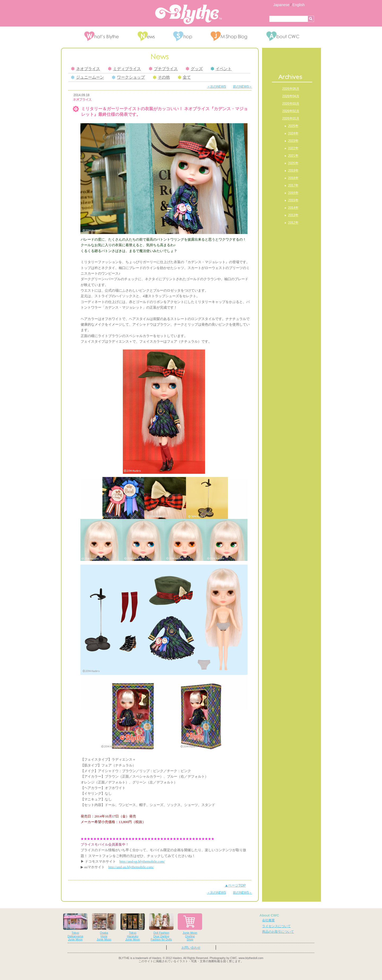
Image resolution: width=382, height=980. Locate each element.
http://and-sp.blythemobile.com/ (142, 861)
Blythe (188, 14)
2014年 (293, 208)
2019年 (293, 171)
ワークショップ (128, 77)
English (298, 5)
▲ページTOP (235, 885)
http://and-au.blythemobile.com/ (131, 867)
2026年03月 (291, 104)
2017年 (293, 185)
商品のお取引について (278, 932)
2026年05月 (291, 89)
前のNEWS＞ (242, 87)
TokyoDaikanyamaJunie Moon (75, 927)
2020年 (293, 163)
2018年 (293, 178)
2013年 (293, 215)
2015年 (293, 200)
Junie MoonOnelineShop (190, 927)
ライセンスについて (276, 926)
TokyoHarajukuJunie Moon (133, 927)
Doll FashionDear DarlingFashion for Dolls (161, 927)
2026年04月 (291, 96)
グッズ (194, 69)
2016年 (293, 193)
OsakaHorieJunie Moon (104, 927)
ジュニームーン (88, 77)
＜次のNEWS (216, 87)
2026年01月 (291, 118)
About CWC (269, 915)
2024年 (293, 133)
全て (184, 77)
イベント (221, 69)
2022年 (293, 148)
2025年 (293, 126)
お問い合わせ (191, 948)
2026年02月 (291, 111)
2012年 (293, 223)
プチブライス (163, 69)
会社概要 (268, 920)
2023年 (293, 141)
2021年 (293, 156)
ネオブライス (86, 69)
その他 (161, 77)
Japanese (281, 5)
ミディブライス (124, 69)
